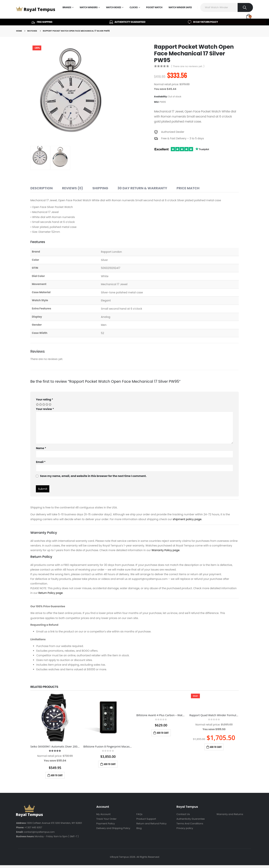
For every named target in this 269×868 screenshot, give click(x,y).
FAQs (139, 814)
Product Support (146, 819)
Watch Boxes (114, 7)
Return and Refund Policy (151, 824)
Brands (67, 7)
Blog (139, 828)
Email (41, 462)
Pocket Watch (154, 7)
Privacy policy (185, 828)
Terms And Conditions (190, 824)
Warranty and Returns (230, 814)
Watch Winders (89, 7)
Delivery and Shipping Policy (113, 828)
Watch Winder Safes (180, 7)
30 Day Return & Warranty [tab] (142, 188)
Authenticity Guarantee (191, 819)
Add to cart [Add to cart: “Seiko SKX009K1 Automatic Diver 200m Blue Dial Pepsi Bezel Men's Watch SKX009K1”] (57, 775)
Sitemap (222, 819)
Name (41, 448)
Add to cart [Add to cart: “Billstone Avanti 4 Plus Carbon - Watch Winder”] (163, 733)
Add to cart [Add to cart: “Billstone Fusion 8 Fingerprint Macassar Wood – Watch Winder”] (110, 764)
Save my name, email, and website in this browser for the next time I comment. (93, 476)
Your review (45, 409)
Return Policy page (50, 593)
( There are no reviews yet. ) (188, 66)
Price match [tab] (188, 188)
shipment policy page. (187, 519)
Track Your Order (106, 819)
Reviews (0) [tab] (72, 188)
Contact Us (183, 814)
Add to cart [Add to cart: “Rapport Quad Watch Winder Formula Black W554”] (216, 747)
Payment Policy (105, 824)
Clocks (133, 7)
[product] (55, 718)
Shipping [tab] (100, 188)
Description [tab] (41, 188)
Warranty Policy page (166, 550)
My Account (103, 814)
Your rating (44, 399)
